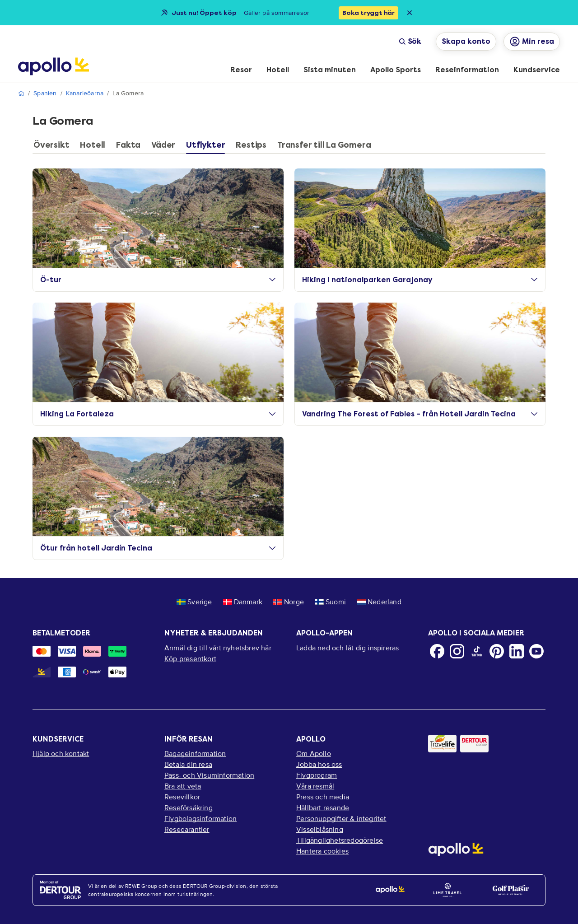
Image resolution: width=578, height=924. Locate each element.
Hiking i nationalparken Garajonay (420, 280)
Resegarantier (187, 829)
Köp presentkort (190, 658)
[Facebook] (437, 651)
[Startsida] (54, 66)
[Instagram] (457, 651)
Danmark (243, 602)
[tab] (54, 147)
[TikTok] (477, 651)
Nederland (379, 602)
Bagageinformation (195, 753)
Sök (410, 41)
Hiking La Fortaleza (158, 414)
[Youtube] (536, 651)
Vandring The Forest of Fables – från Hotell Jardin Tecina (420, 414)
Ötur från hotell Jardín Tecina (158, 548)
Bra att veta (183, 786)
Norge (289, 602)
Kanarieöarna (85, 93)
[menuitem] (241, 70)
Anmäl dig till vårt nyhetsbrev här (218, 648)
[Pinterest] (497, 651)
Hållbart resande (323, 807)
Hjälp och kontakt (61, 753)
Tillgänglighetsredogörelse (340, 840)
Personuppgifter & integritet (341, 818)
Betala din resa (188, 764)
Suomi (330, 602)
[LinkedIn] (517, 651)
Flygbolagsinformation (200, 818)
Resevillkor (182, 797)
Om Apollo (314, 753)
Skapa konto (466, 41)
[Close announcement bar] (410, 13)
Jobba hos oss (319, 764)
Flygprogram (317, 775)
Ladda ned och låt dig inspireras (347, 648)
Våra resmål (315, 786)
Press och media (323, 797)
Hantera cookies (322, 851)
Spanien (45, 93)
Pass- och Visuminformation (209, 775)
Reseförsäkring (189, 807)
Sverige (194, 602)
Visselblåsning (320, 829)
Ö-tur (158, 280)
